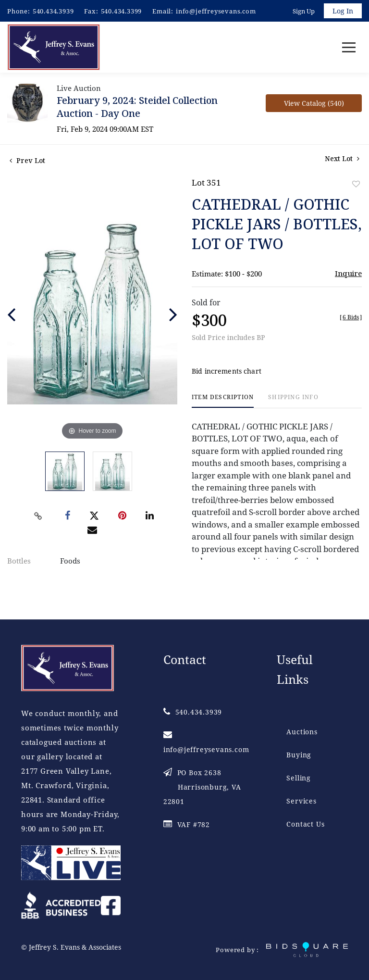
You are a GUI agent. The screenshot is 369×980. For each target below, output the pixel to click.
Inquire (348, 273)
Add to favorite (356, 184)
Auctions (302, 732)
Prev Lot (27, 160)
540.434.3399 (122, 11)
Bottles (19, 561)
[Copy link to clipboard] (38, 516)
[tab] (223, 401)
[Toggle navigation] (349, 47)
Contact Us (305, 824)
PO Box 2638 (202, 787)
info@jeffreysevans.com (216, 11)
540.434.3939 (53, 11)
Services (301, 801)
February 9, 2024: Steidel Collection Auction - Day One (137, 107)
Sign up (304, 11)
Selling (299, 778)
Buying (299, 755)
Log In (343, 11)
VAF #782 (187, 824)
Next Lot (342, 158)
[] (351, 317)
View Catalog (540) (314, 103)
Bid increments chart (227, 371)
